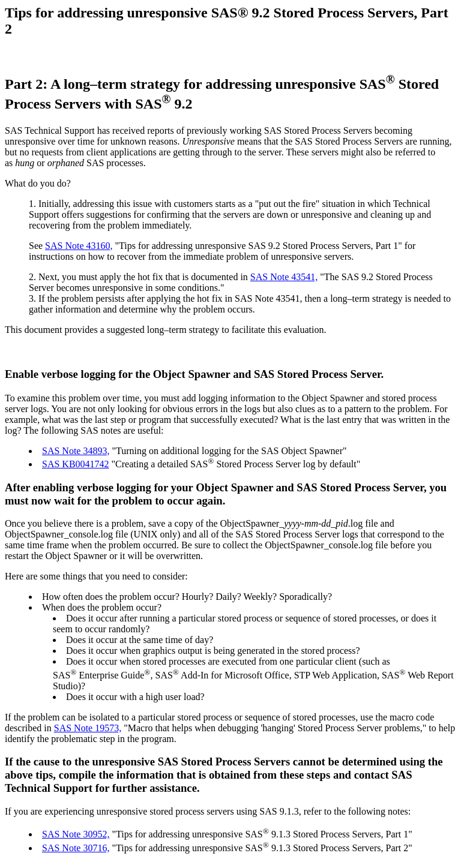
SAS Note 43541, (284, 277)
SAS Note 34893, (76, 451)
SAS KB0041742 (76, 464)
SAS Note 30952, (76, 834)
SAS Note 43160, (79, 246)
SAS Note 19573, (88, 728)
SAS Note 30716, (76, 848)
